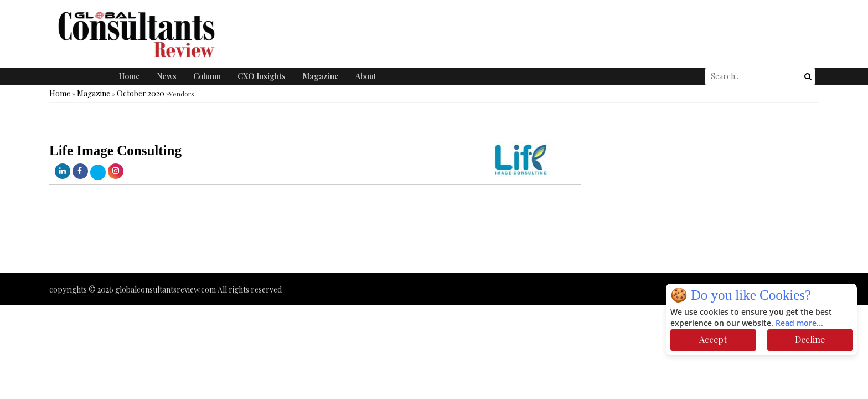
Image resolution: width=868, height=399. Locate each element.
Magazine (321, 76)
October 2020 (141, 93)
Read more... (799, 323)
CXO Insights (262, 76)
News (167, 76)
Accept (713, 339)
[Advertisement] (201, 240)
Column (207, 76)
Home (129, 76)
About (366, 76)
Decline (810, 339)
